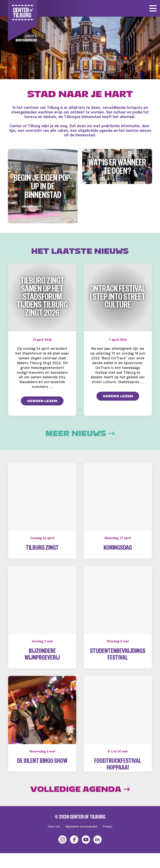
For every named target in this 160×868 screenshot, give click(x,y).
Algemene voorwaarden (81, 833)
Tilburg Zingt (42, 549)
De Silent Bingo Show (42, 762)
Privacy (108, 833)
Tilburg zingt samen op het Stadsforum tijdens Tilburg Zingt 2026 (42, 298)
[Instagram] (62, 846)
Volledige (80, 796)
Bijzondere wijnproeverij (42, 655)
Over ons (54, 833)
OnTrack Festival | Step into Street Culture (118, 298)
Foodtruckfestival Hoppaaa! (118, 765)
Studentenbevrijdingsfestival (118, 655)
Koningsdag (118, 549)
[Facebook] (74, 846)
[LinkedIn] (97, 846)
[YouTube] (86, 846)
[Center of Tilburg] (22, 21)
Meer (80, 434)
